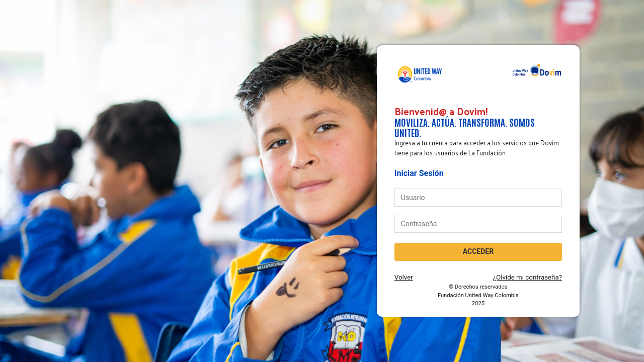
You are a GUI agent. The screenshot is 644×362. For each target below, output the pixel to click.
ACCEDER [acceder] (478, 251)
